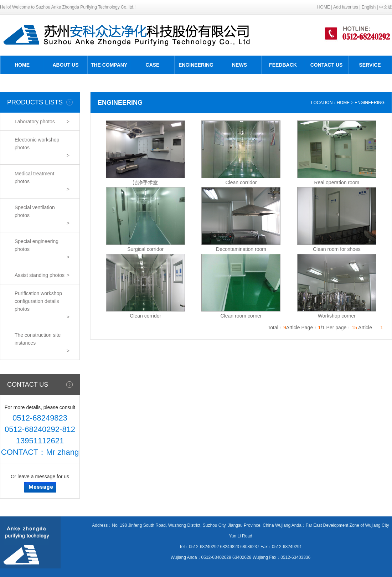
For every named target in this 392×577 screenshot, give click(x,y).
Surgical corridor (145, 249)
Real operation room (337, 182)
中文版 (386, 7)
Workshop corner (337, 316)
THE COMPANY (109, 65)
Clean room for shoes (337, 249)
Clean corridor (241, 182)
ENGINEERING (196, 65)
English (369, 7)
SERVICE (370, 65)
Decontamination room (241, 249)
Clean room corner (241, 316)
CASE (153, 65)
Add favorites (346, 7)
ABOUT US (65, 65)
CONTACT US (327, 65)
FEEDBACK (283, 65)
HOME (324, 7)
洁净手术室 (145, 182)
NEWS (239, 65)
